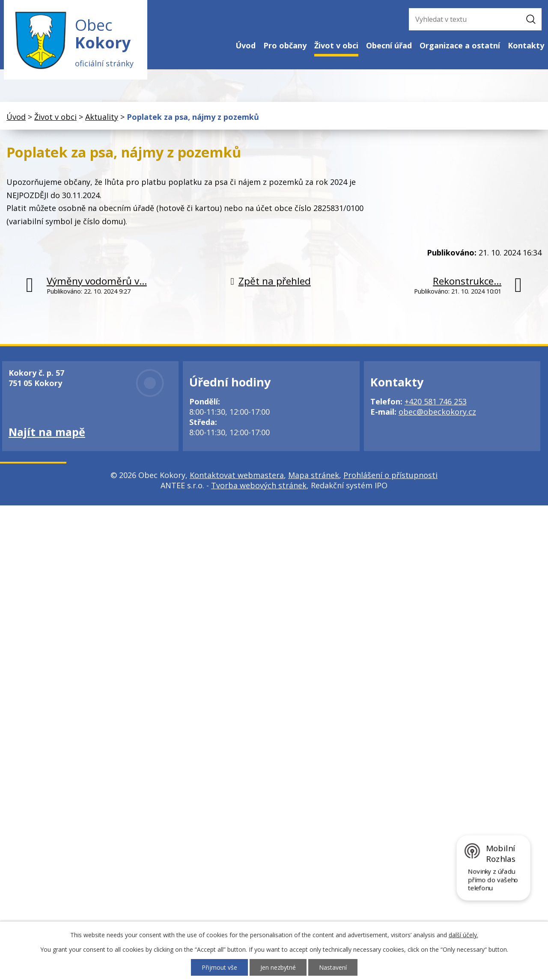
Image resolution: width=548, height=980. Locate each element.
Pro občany (285, 45)
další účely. (463, 935)
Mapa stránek (314, 475)
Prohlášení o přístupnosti (390, 475)
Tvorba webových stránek (259, 486)
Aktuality (102, 117)
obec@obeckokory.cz (437, 412)
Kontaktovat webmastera (237, 475)
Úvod (246, 45)
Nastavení (333, 967)
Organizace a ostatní (460, 45)
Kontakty (526, 45)
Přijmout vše (219, 967)
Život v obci (336, 45)
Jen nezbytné (278, 967)
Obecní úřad (389, 45)
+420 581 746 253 (436, 402)
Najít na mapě (47, 432)
